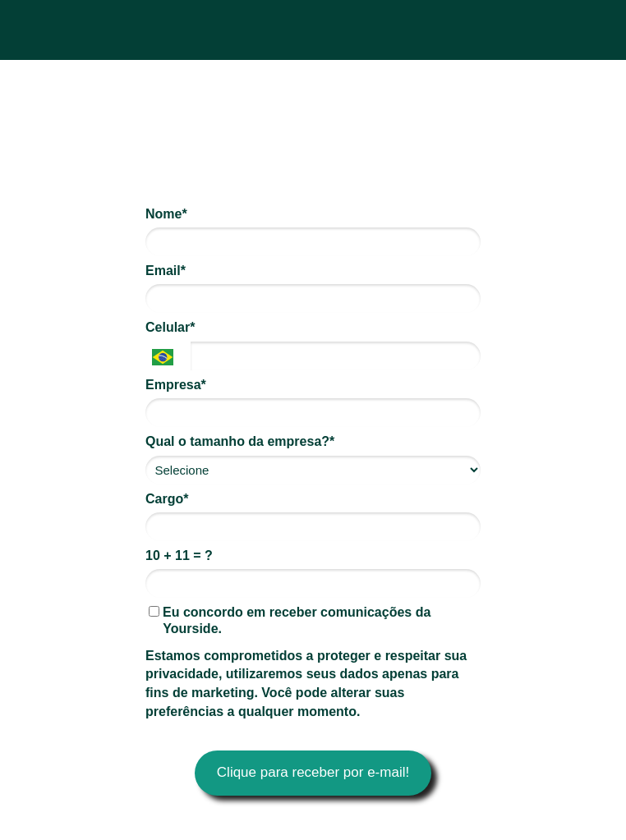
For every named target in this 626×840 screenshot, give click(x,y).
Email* (166, 271)
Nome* (166, 214)
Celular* (170, 327)
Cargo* (167, 499)
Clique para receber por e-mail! (313, 772)
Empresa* (176, 385)
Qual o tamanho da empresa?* (240, 441)
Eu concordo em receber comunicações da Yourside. (290, 620)
